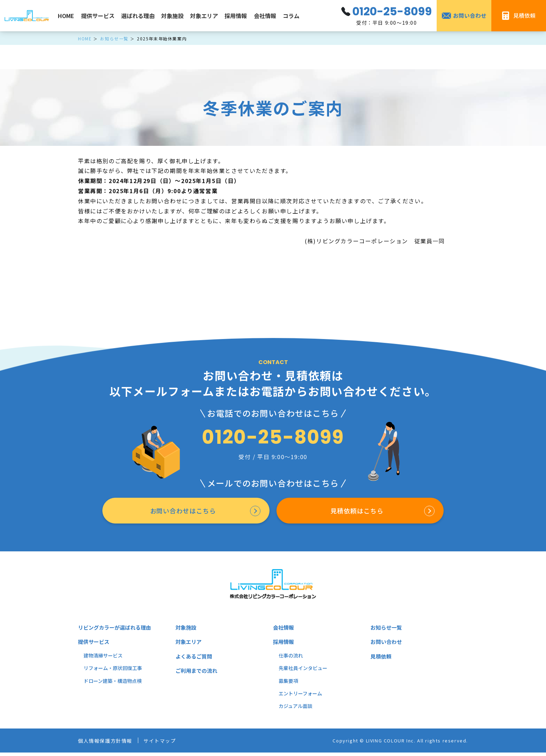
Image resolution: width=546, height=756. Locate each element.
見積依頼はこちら (356, 513)
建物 (88, 659)
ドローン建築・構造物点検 (113, 684)
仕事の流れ (291, 659)
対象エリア (204, 16)
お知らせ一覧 (387, 631)
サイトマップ (169, 744)
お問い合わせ (387, 645)
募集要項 (288, 684)
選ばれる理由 (138, 16)
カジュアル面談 (295, 710)
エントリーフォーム (300, 697)
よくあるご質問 (195, 660)
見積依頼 (382, 660)
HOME (66, 16)
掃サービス (110, 659)
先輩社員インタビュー (303, 672)
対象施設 (172, 16)
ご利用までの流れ (198, 674)
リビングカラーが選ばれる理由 (117, 631)
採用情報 (236, 16)
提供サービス (98, 16)
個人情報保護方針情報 (109, 744)
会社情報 (265, 16)
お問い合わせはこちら (182, 513)
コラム (291, 16)
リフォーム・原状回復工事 (113, 672)
